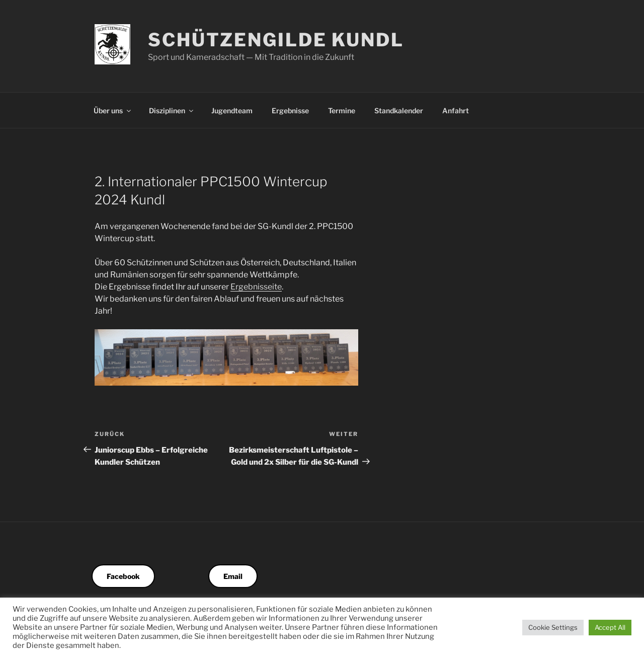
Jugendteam (232, 111)
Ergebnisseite (256, 287)
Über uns (113, 111)
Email (233, 576)
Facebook (123, 576)
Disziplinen (172, 111)
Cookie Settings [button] (553, 627)
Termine (342, 111)
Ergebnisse (290, 111)
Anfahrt (456, 111)
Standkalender (399, 111)
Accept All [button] (610, 627)
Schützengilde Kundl (276, 40)
